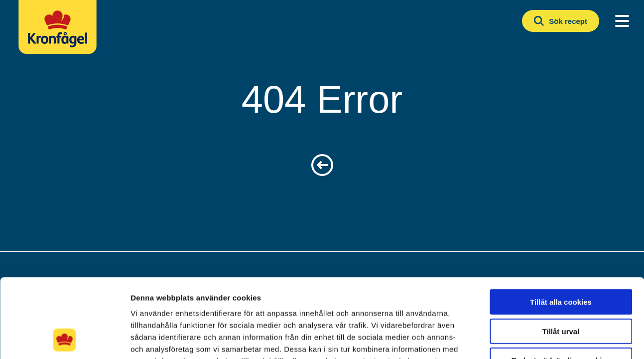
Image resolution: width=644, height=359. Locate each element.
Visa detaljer (541, 339)
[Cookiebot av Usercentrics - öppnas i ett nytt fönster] (64, 340)
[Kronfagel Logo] (60, 32)
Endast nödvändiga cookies (561, 286)
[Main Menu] (622, 21)
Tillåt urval (561, 257)
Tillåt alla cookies (561, 228)
